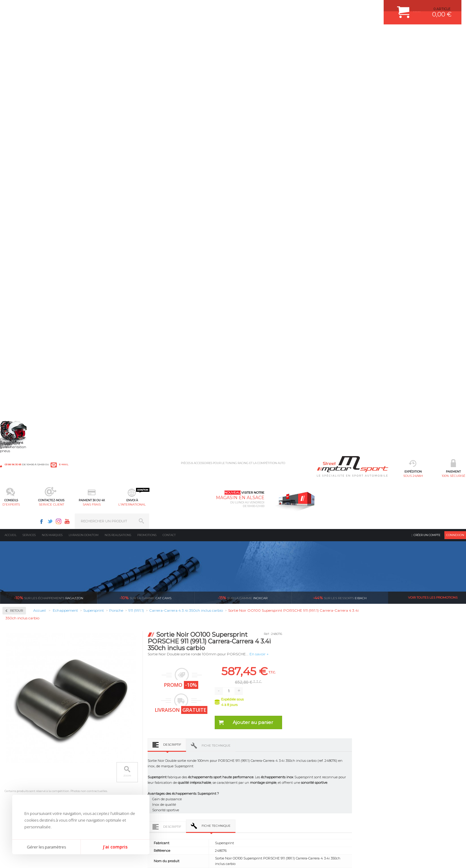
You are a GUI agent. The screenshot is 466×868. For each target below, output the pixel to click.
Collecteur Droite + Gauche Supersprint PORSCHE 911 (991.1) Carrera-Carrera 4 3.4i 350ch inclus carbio (137, 624)
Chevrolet (19, 315)
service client (213, 35)
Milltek (17, 214)
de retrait (275, 690)
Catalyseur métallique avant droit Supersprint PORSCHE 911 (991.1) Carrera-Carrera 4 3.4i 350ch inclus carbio (322, 624)
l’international (292, 35)
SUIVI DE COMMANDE (256, 778)
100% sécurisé (134, 35)
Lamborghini (22, 395)
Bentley (18, 300)
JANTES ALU (175, 778)
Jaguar (17, 381)
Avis (349, 462)
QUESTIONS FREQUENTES (260, 801)
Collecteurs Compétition (37, 175)
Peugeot (18, 469)
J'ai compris (115, 847)
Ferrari (16, 344)
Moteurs (94, 747)
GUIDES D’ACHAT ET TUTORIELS (264, 808)
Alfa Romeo (21, 278)
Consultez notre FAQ (356, 800)
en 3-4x (119, 690)
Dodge (16, 337)
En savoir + (354, 169)
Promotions (147, 50)
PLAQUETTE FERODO (182, 755)
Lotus (16, 417)
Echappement (99, 762)
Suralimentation (102, 755)
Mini (15, 439)
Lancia (17, 403)
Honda (17, 366)
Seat (15, 498)
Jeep (15, 388)
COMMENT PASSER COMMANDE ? (266, 762)
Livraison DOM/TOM (84, 50)
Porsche (18, 476)
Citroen (17, 322)
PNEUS (170, 785)
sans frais (253, 35)
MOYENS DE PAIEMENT (257, 770)
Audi (15, 293)
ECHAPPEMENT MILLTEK (185, 770)
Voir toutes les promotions (433, 113)
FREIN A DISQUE (178, 816)
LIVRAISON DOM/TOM (256, 793)
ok (456, 750)
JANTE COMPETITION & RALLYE (190, 808)
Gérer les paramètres (46, 847)
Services (29, 50)
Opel (15, 461)
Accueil (11, 50)
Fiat (14, 351)
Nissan (17, 454)
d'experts (174, 35)
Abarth (17, 271)
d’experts (197, 690)
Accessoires (22, 156)
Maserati (18, 425)
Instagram (375, 8)
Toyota (16, 527)
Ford (15, 359)
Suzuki (17, 520)
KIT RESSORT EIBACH (183, 793)
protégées (353, 690)
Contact (169, 50)
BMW (16, 308)
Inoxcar (18, 195)
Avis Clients (436, 838)
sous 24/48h (94, 35)
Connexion (455, 50)
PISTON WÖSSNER (180, 762)
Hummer (19, 373)
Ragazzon (49, 113)
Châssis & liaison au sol (108, 778)
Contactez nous (343, 784)
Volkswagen (21, 535)
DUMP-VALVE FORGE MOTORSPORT (195, 801)
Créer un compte (427, 50)
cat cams (145, 113)
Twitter (367, 8)
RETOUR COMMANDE (255, 785)
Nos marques (52, 50)
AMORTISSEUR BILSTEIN (185, 747)
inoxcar (243, 113)
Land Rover (20, 410)
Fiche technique (311, 261)
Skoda (16, 505)
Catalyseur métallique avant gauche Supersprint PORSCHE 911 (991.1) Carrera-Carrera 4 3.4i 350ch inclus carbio (230, 624)
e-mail (135, 8)
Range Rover (22, 483)
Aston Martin (22, 286)
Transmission (99, 770)
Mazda (17, 432)
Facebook (358, 8)
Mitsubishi (20, 447)
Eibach (340, 113)
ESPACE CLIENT (251, 747)
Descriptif (267, 260)
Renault (18, 491)
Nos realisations (118, 50)
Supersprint (22, 253)
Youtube (384, 8)
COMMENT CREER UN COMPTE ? (265, 755)
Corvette (18, 330)
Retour (112, 126)
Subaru (17, 513)
